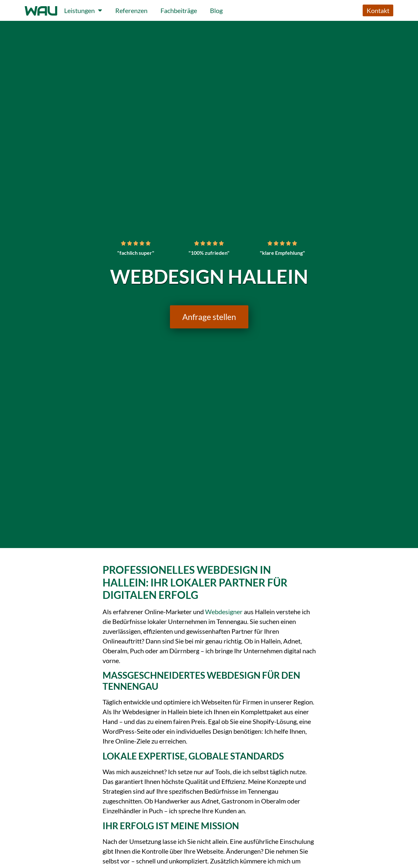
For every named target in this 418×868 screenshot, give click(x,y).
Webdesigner (224, 612)
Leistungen (83, 10)
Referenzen (131, 10)
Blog (216, 10)
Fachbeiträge (179, 10)
